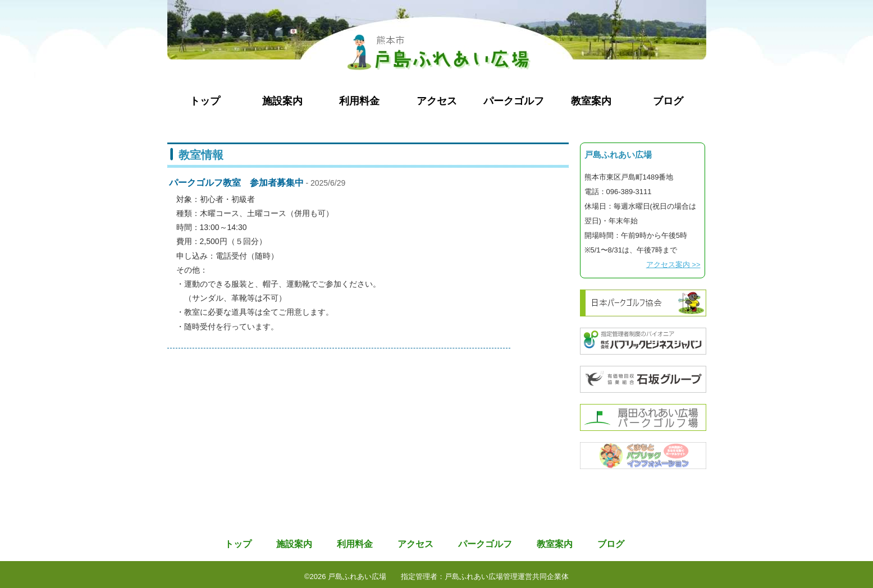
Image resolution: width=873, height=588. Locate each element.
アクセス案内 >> (673, 265)
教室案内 (591, 101)
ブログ (668, 101)
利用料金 (359, 101)
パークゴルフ (514, 101)
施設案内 (282, 101)
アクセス (437, 101)
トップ (205, 101)
